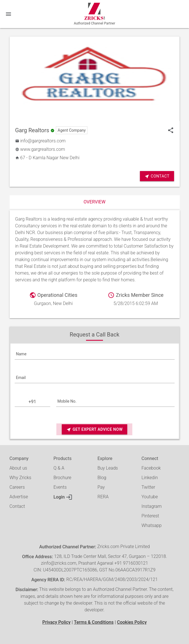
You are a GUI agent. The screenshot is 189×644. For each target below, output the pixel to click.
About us (18, 468)
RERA (103, 497)
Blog (102, 478)
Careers (17, 487)
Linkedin (150, 478)
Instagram (152, 506)
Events (60, 487)
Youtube (150, 497)
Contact (157, 176)
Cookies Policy (132, 622)
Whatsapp (152, 525)
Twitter (149, 487)
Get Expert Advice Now (94, 429)
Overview (95, 202)
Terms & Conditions (94, 622)
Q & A (59, 468)
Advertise (19, 497)
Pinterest (150, 516)
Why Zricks (20, 478)
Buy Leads (108, 468)
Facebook (151, 468)
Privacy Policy (56, 622)
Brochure (62, 478)
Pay (101, 487)
